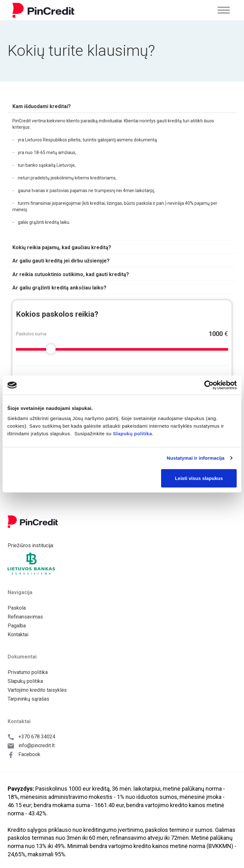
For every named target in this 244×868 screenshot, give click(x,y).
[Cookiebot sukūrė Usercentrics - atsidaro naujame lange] (209, 385)
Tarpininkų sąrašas (28, 699)
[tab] (122, 107)
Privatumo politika (28, 672)
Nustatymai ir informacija (196, 458)
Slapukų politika (132, 433)
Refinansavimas (25, 617)
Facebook (29, 754)
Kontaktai (18, 635)
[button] (42, 106)
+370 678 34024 (37, 737)
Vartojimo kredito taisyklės (37, 690)
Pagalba (17, 626)
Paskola (17, 608)
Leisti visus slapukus (199, 478)
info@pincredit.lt (37, 745)
